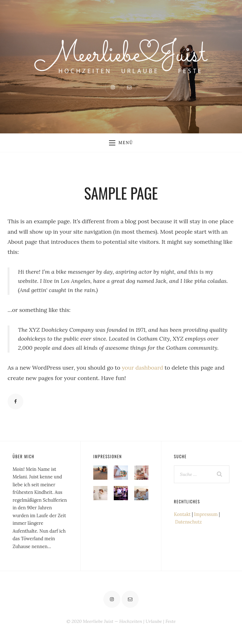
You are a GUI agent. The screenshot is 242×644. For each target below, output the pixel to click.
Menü (121, 143)
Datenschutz (189, 522)
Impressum (206, 514)
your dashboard (143, 368)
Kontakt (182, 514)
